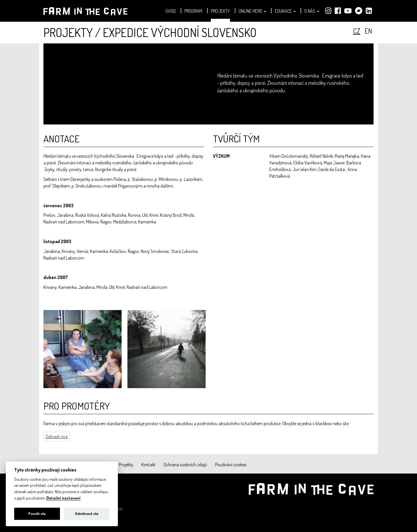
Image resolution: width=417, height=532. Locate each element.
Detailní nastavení (63, 498)
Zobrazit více (57, 436)
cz (357, 31)
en (368, 31)
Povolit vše (37, 513)
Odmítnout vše (87, 513)
